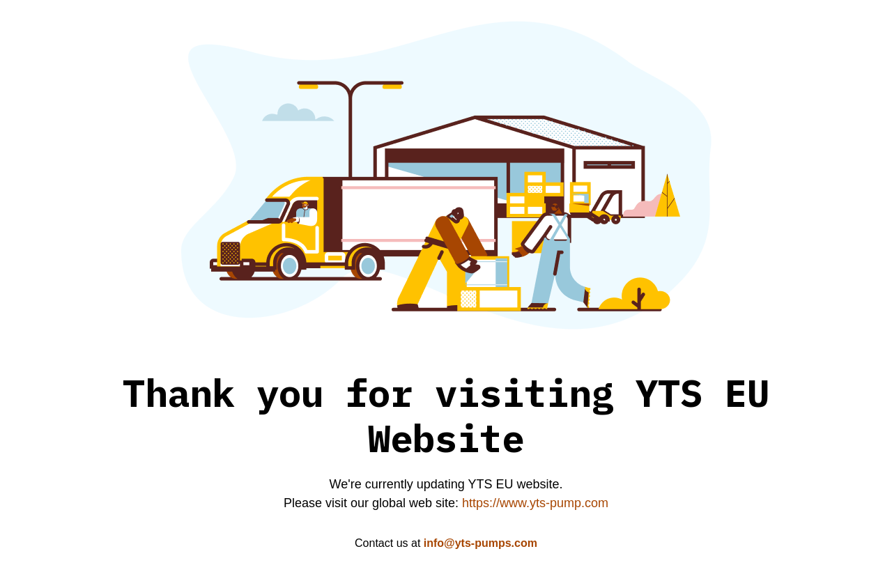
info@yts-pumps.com (480, 543)
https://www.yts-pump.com (535, 503)
